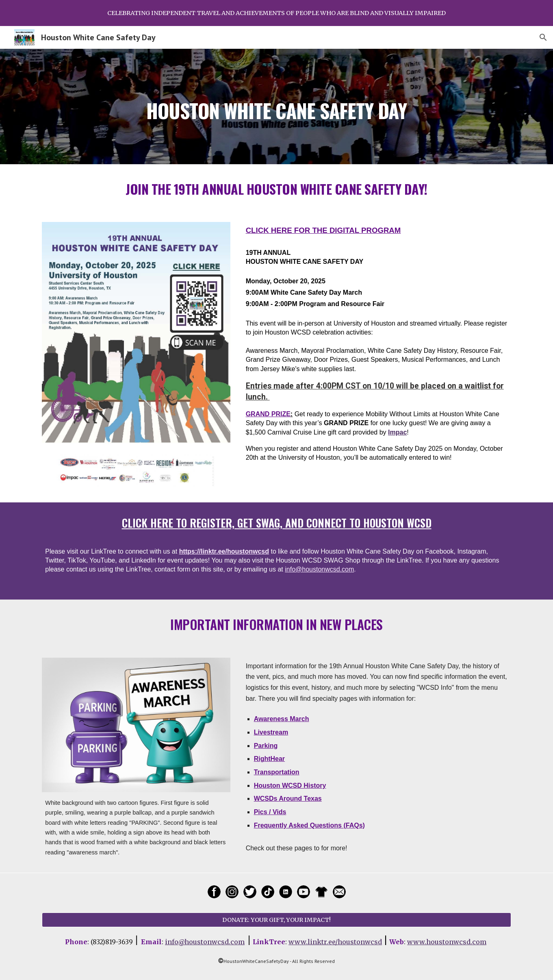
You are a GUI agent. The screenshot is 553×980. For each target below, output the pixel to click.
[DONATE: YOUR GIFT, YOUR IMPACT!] (276, 920)
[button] (543, 37)
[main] (276, 106)
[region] (276, 13)
